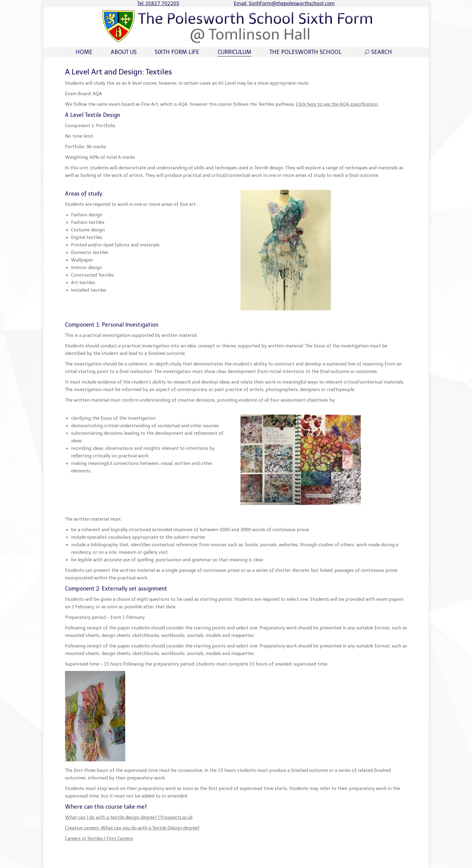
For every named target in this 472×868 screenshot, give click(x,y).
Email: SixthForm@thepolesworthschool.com (284, 3)
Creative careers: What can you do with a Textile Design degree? (132, 828)
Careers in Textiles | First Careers (99, 838)
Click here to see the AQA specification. (337, 104)
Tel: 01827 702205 (158, 3)
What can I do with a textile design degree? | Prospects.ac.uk (129, 817)
